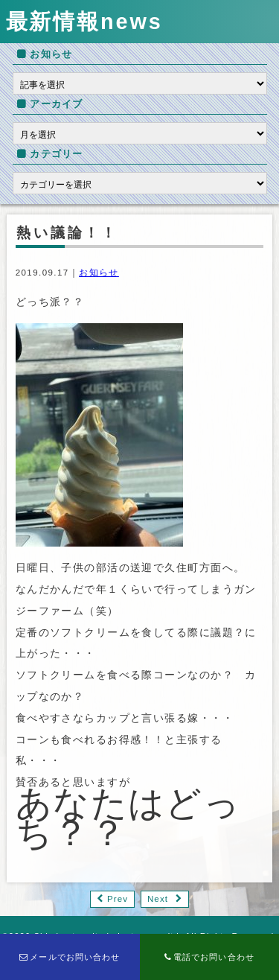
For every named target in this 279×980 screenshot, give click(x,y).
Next (158, 899)
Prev (118, 899)
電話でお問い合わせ (209, 957)
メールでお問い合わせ (70, 957)
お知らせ (99, 273)
